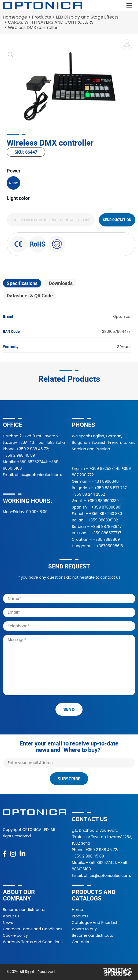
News (8, 923)
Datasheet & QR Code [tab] (30, 296)
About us (11, 916)
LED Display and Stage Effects (87, 17)
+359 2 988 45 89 (19, 455)
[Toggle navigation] (130, 5)
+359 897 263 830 (105, 514)
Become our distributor (24, 910)
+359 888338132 (103, 520)
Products (42, 17)
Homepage (15, 17)
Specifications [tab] (22, 283)
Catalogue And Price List (94, 923)
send (69, 709)
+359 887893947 (106, 527)
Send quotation (117, 220)
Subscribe (69, 779)
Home (77, 910)
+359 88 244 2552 (88, 494)
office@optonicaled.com (38, 475)
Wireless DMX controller (33, 28)
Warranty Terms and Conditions (33, 942)
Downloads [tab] (61, 283)
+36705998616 (110, 546)
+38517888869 (106, 539)
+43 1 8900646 (105, 481)
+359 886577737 (106, 533)
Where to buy (84, 929)
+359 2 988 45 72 (32, 449)
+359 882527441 (32, 462)
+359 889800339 (103, 501)
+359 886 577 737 (111, 488)
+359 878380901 (106, 507)
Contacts (80, 942)
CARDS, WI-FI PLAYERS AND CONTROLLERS (51, 22)
